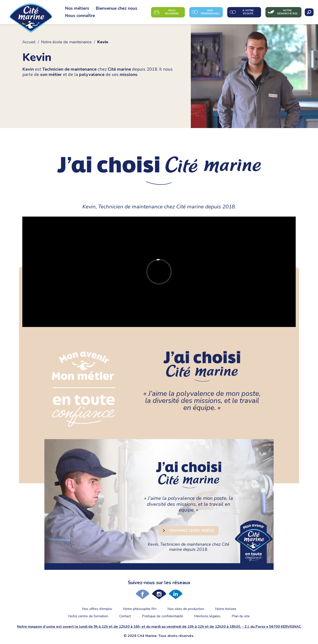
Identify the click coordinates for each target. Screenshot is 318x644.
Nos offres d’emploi (97, 609)
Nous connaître (80, 16)
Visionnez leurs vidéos (191, 531)
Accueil (29, 42)
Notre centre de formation (88, 616)
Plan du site (241, 616)
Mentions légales (207, 616)
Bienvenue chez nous (117, 8)
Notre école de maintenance (66, 42)
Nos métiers (77, 8)
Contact (125, 616)
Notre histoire (226, 609)
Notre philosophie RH (140, 609)
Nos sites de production (186, 609)
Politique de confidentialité (163, 616)
